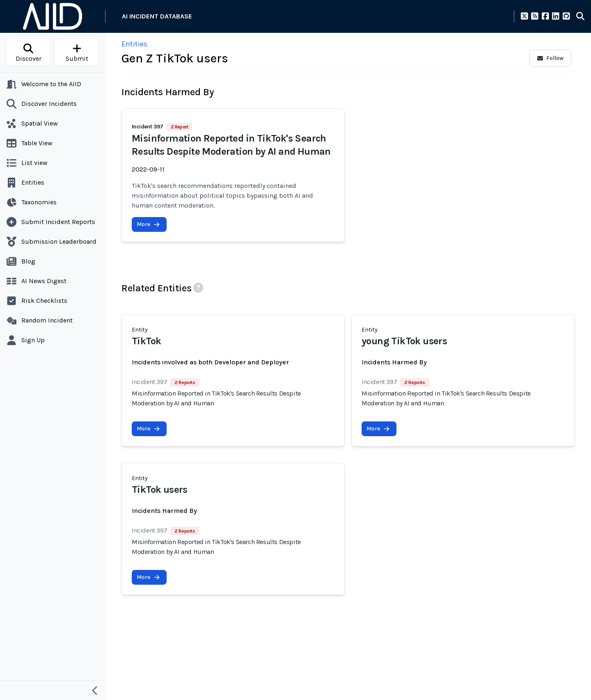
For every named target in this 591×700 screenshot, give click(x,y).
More (148, 224)
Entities (134, 44)
